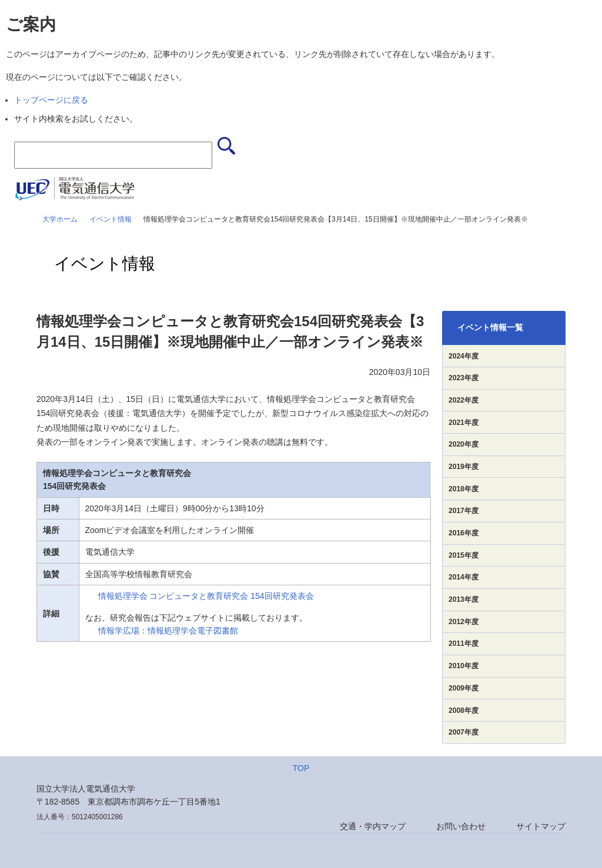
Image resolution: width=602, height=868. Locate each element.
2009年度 (464, 688)
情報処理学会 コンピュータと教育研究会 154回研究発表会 (206, 596)
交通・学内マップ (373, 826)
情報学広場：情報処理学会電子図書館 (168, 631)
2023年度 (464, 378)
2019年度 (464, 467)
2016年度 (464, 533)
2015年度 (464, 555)
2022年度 (464, 400)
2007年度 (464, 732)
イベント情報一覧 (490, 327)
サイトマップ (541, 826)
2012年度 (464, 622)
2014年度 (464, 577)
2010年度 (464, 666)
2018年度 (464, 489)
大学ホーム (60, 219)
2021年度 (464, 423)
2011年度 (464, 644)
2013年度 (464, 599)
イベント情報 (111, 219)
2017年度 (464, 511)
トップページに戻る (51, 100)
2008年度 (464, 711)
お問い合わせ (461, 826)
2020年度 (464, 444)
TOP (301, 768)
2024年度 (464, 356)
